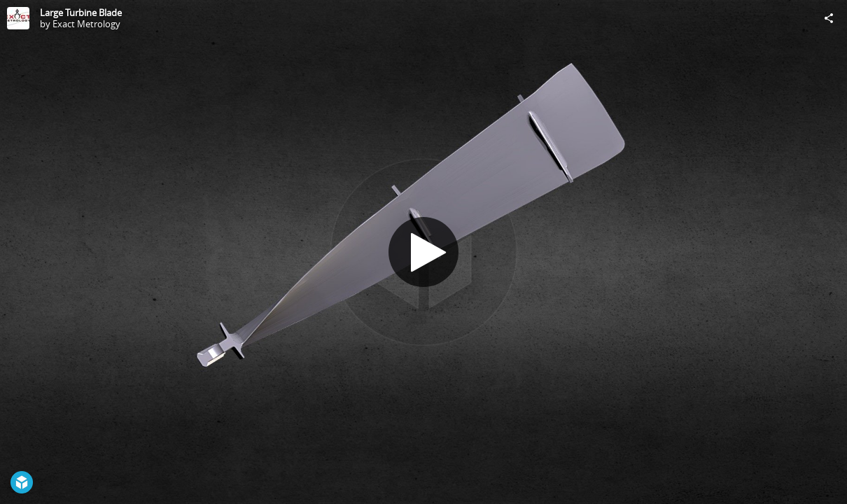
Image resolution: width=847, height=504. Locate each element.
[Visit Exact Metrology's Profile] (18, 18)
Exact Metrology (86, 24)
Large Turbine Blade (81, 13)
